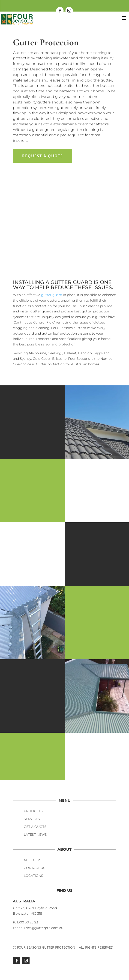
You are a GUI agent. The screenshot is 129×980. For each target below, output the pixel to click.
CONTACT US (34, 868)
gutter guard (52, 295)
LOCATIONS (33, 876)
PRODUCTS (33, 811)
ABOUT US (33, 860)
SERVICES (32, 819)
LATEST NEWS (35, 835)
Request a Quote (43, 156)
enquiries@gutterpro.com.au (40, 928)
